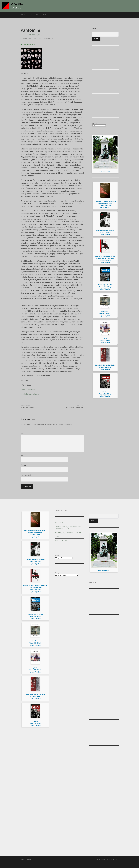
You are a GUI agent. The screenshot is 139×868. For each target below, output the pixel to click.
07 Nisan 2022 (26, 38)
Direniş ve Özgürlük (28, 406)
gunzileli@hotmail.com (30, 394)
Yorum (23, 433)
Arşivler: (58, 555)
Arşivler (94, 123)
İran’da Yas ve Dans (61, 540)
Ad (22, 455)
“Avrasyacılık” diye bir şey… (75, 406)
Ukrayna (41, 35)
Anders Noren (108, 860)
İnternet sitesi (26, 475)
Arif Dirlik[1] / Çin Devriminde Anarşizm (68, 533)
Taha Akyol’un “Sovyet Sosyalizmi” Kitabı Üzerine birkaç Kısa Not (68, 528)
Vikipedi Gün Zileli (40, 15)
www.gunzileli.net (28, 389)
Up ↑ (117, 860)
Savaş (36, 35)
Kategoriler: (59, 573)
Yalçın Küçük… (60, 523)
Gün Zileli (18, 4)
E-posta (23, 465)
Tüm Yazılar (25, 15)
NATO (32, 35)
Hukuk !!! (58, 537)
